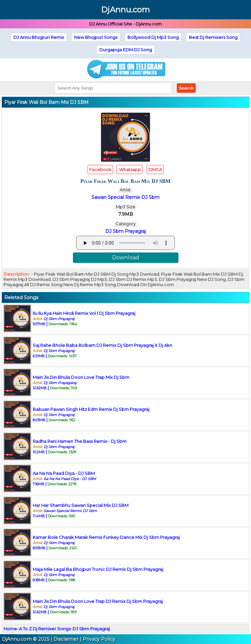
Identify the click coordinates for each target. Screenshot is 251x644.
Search (186, 88)
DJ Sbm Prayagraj (125, 231)
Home (10, 629)
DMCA (155, 169)
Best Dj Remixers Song (213, 37)
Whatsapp (129, 169)
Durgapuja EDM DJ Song (126, 50)
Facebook (100, 169)
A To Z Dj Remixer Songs (45, 629)
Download (126, 258)
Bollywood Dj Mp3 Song (153, 37)
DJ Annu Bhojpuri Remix (39, 37)
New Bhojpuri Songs (96, 37)
